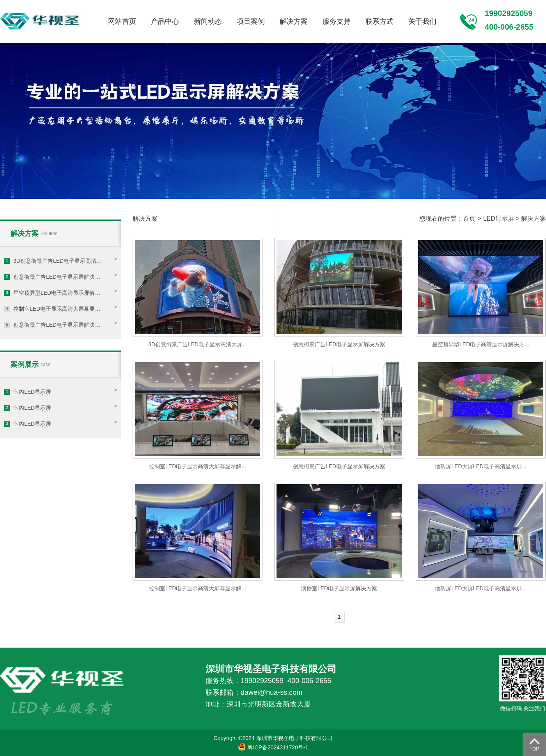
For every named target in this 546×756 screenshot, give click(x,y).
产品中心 (165, 21)
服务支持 (337, 21)
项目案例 (251, 21)
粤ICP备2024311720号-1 (273, 747)
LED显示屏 (499, 219)
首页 (469, 219)
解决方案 (294, 21)
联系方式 (379, 21)
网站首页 (122, 21)
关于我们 (422, 21)
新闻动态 (208, 21)
